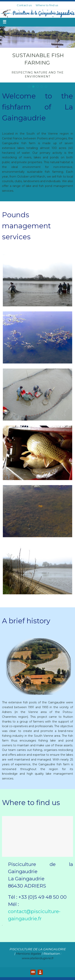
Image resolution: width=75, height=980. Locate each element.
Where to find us (47, 5)
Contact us (24, 5)
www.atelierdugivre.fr (37, 958)
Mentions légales (28, 954)
